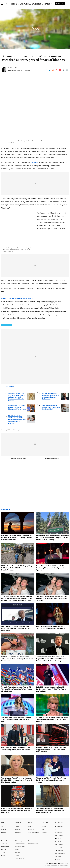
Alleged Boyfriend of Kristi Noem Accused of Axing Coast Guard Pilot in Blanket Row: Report (17, 719)
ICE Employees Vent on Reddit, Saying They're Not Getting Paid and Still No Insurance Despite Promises (17, 568)
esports (17, 850)
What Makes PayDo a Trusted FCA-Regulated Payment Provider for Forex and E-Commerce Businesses (17, 420)
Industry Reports (19, 858)
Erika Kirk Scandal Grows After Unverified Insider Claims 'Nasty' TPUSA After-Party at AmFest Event (51, 689)
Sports (3, 852)
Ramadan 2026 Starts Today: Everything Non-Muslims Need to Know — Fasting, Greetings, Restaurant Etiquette (17, 538)
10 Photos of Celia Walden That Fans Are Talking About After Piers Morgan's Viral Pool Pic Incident (17, 659)
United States (45, 838)
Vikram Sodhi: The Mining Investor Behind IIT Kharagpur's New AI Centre (17, 407)
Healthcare (18, 832)
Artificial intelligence (20, 844)
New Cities (18, 852)
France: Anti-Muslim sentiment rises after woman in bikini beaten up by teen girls (31, 315)
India (43, 829)
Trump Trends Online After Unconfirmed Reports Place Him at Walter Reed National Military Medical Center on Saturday (51, 659)
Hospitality (18, 829)
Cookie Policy (32, 838)
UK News (4, 829)
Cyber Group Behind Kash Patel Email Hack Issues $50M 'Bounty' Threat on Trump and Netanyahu (17, 810)
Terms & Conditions (33, 832)
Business (4, 835)
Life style (4, 850)
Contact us (31, 829)
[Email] (63, 70)
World (3, 826)
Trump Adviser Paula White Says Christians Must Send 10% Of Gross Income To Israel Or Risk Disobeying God (17, 780)
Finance (17, 838)
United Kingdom (46, 835)
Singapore (44, 832)
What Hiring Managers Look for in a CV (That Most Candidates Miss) (51, 407)
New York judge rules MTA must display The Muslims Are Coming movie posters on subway (35, 312)
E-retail (17, 826)
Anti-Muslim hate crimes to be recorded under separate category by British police (31, 305)
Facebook (34, 163)
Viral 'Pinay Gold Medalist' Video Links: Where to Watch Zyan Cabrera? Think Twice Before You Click (52, 598)
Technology (4, 844)
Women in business (20, 847)
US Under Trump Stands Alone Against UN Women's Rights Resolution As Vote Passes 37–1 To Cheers (17, 689)
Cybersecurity (18, 841)
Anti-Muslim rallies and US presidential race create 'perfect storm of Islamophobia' (31, 308)
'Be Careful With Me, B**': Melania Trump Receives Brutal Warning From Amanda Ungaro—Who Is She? (50, 810)
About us (31, 826)
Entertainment (5, 847)
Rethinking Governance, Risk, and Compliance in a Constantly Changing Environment (50, 396)
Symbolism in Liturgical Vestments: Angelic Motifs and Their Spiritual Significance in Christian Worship (17, 397)
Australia (44, 826)
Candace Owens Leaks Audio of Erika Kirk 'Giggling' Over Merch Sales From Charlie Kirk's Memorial (51, 750)
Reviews (4, 855)
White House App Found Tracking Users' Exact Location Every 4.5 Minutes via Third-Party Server (16, 629)
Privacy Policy (32, 835)
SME (3, 838)
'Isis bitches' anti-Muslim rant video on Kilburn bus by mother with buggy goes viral (32, 302)
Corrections (31, 841)
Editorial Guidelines (52, 459)
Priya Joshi (13, 68)
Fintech (17, 855)
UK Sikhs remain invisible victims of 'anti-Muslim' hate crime (24, 318)
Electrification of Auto (20, 835)
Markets (3, 832)
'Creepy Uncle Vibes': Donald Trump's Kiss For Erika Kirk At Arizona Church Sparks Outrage (51, 780)
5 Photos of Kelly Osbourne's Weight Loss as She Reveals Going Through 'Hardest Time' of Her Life (52, 719)
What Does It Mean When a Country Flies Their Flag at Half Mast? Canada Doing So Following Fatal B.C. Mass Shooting (52, 538)
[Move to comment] (67, 70)
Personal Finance (6, 841)
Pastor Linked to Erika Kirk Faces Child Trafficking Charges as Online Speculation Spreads (51, 568)
